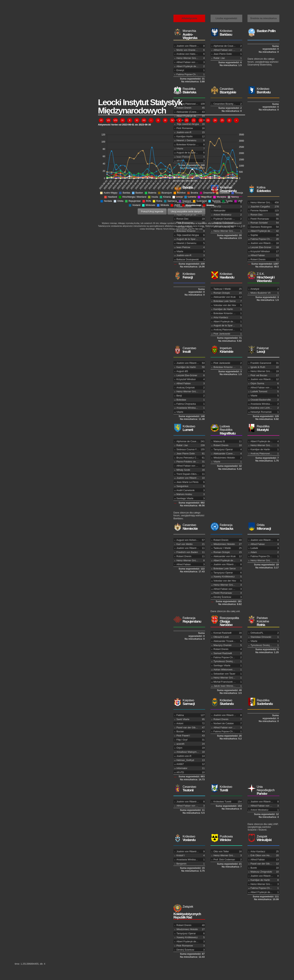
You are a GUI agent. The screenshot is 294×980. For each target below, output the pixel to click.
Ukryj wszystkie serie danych (186, 211)
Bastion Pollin (266, 31)
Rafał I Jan (219, 58)
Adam (254, 552)
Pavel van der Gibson (262, 864)
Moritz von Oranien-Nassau (191, 50)
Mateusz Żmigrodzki (261, 872)
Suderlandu (263, 702)
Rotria (263, 622)
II (158, 120)
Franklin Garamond (261, 363)
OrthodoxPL (257, 633)
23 (208, 120)
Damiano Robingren (261, 227)
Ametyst (255, 289)
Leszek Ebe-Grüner (261, 247)
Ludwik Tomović (259, 391)
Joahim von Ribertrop (188, 46)
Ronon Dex (256, 215)
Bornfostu (263, 91)
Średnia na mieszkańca (263, 18)
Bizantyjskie (226, 91)
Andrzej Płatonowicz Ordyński (266, 454)
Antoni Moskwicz (259, 810)
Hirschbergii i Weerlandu (263, 278)
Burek (254, 868)
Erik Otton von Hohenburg (264, 855)
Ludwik (254, 548)
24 (215, 120)
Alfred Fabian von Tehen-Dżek (193, 62)
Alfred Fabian (258, 255)
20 (187, 120)
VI (101, 120)
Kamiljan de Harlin (260, 449)
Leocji (263, 350)
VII (108, 120)
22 (201, 120)
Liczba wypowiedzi (226, 18)
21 (194, 120)
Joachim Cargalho (260, 207)
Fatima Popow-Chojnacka (190, 74)
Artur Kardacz (258, 851)
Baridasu (226, 33)
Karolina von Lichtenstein (264, 408)
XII (144, 120)
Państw (263, 790)
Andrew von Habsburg (188, 54)
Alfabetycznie (189, 18)
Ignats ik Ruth (258, 367)
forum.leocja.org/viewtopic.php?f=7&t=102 (183, 229)
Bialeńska (189, 91)
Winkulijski (263, 838)
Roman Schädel (259, 223)
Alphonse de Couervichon (227, 46)
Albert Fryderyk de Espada (191, 66)
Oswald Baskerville (261, 400)
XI (137, 120)
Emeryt (180, 70)
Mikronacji (263, 527)
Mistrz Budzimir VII (261, 293)
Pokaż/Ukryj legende (152, 211)
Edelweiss (263, 189)
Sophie (254, 235)
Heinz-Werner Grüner (188, 58)
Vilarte (254, 396)
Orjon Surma (257, 383)
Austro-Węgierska (189, 35)
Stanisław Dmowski (261, 637)
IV (172, 120)
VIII (115, 120)
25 (222, 120)
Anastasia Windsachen (263, 404)
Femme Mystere (259, 210)
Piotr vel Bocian (259, 375)
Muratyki (263, 428)
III (165, 120)
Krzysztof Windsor (260, 251)
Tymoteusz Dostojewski (263, 645)
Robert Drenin (258, 259)
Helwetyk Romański (261, 412)
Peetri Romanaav (260, 219)
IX (123, 120)
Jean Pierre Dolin (223, 54)
